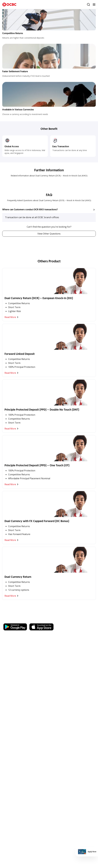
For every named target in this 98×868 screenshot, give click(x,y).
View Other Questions (49, 234)
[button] (49, 210)
